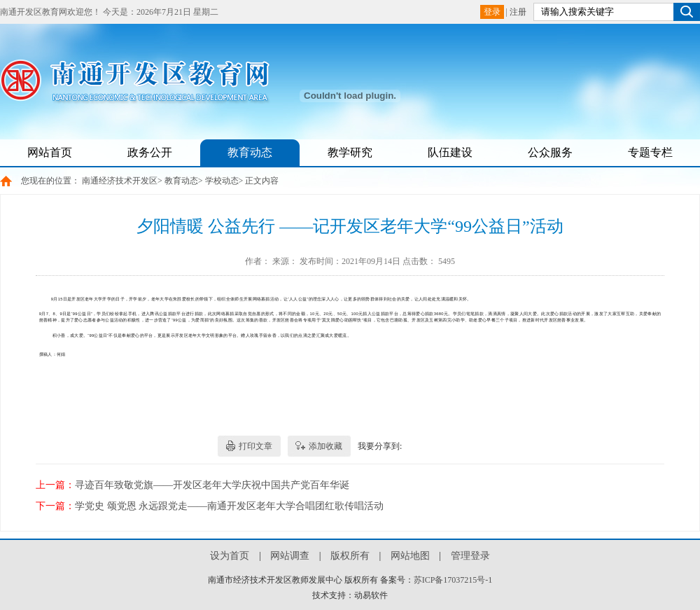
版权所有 (350, 556)
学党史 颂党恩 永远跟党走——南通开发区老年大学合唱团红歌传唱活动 (229, 506)
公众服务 (550, 152)
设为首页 (230, 556)
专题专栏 (650, 152)
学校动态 (222, 181)
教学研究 (350, 152)
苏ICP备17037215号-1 (453, 580)
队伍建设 (450, 152)
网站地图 (410, 556)
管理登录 (470, 556)
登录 (492, 12)
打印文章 (255, 446)
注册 (518, 12)
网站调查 (290, 556)
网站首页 (50, 152)
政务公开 (150, 152)
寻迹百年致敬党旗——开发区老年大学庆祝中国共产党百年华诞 (212, 485)
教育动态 (250, 152)
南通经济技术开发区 (120, 181)
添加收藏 (325, 446)
